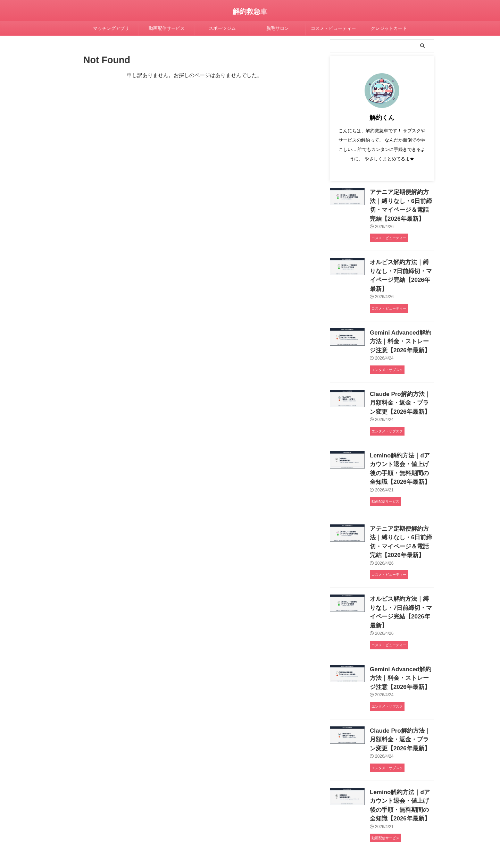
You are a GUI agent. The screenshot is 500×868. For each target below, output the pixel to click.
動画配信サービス (167, 28)
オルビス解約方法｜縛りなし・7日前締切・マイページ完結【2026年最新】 (400, 265)
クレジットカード (389, 28)
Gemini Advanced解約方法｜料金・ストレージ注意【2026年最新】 (400, 324)
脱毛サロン (278, 28)
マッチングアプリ (111, 28)
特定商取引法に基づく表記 (288, 829)
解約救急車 (250, 11)
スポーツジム (222, 28)
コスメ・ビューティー (333, 28)
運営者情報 (332, 829)
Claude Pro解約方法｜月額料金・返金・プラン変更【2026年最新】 (400, 382)
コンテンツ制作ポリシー (231, 829)
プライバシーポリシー (178, 829)
